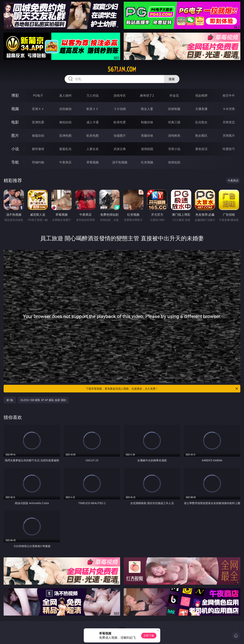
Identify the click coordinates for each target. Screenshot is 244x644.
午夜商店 (65, 162)
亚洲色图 (65, 136)
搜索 (172, 79)
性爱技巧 (229, 149)
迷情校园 (147, 149)
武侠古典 (120, 149)
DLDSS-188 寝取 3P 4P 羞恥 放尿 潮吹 (43, 400)
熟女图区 (201, 136)
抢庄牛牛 (229, 95)
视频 (15, 109)
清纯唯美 (174, 136)
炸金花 (174, 95)
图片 (15, 135)
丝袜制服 (174, 109)
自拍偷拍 (65, 109)
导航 (15, 162)
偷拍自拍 (65, 122)
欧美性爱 (120, 122)
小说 (15, 149)
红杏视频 (147, 162)
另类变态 (229, 122)
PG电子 (38, 95)
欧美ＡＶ (93, 109)
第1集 (10, 400)
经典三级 (174, 122)
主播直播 (201, 109)
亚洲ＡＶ (38, 109)
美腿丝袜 (147, 136)
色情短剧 (174, 162)
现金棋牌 (201, 95)
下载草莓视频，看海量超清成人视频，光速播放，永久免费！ (162, 389)
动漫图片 (120, 136)
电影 (15, 122)
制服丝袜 (147, 122)
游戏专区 (120, 95)
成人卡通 (93, 122)
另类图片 (229, 136)
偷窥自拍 (38, 136)
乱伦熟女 (201, 122)
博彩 (15, 95)
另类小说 (174, 149)
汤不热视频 (120, 162)
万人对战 (93, 95)
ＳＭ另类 (229, 109)
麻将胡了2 (147, 95)
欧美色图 (93, 136)
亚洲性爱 (38, 122)
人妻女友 (93, 149)
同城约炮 (38, 162)
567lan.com (122, 69)
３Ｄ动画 (120, 109)
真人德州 (65, 95)
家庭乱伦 (65, 149)
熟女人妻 (147, 109)
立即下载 (149, 636)
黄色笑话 (201, 149)
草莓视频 (93, 162)
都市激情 (38, 149)
